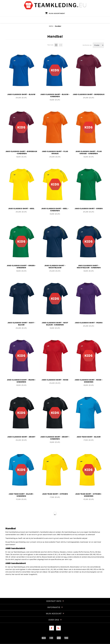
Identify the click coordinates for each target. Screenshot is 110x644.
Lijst (61, 45)
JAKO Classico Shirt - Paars (89, 323)
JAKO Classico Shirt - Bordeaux (89, 94)
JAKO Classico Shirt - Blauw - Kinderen (55, 95)
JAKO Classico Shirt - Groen (89, 208)
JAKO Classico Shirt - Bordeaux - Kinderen (21, 152)
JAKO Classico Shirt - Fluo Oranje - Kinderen (89, 152)
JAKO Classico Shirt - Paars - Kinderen (21, 381)
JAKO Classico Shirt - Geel (21, 208)
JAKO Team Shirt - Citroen (55, 494)
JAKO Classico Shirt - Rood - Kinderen (89, 381)
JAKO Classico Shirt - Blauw (21, 94)
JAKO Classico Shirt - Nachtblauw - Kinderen (89, 266)
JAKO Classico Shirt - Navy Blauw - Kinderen (55, 324)
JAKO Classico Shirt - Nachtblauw (55, 266)
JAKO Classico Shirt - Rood (55, 380)
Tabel (56, 45)
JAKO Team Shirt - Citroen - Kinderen (89, 495)
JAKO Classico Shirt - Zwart (21, 437)
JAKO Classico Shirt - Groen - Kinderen (21, 266)
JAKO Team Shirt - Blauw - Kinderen (21, 495)
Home (51, 26)
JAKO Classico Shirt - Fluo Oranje (55, 152)
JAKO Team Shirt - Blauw (89, 437)
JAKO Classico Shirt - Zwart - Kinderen (55, 438)
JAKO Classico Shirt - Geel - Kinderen (55, 209)
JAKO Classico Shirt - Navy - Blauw (21, 324)
